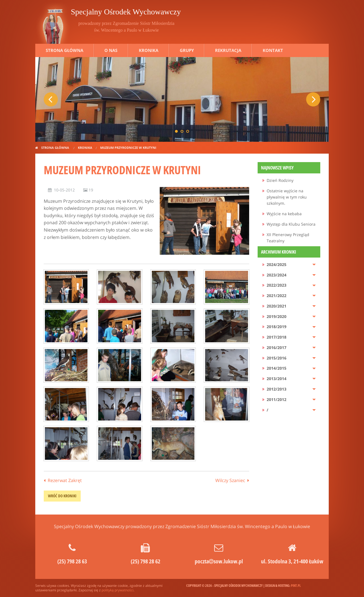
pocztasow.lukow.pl (219, 561)
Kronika (149, 50)
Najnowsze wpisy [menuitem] (277, 168)
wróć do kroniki (62, 496)
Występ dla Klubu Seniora (291, 224)
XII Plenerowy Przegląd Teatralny (288, 238)
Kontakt (273, 50)
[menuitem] (289, 181)
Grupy (187, 50)
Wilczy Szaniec (230, 480)
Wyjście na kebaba (284, 214)
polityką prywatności (118, 590)
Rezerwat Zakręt (65, 480)
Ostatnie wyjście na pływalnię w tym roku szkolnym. (287, 197)
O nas (111, 50)
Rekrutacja (228, 50)
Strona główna (64, 50)
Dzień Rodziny (280, 180)
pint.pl (296, 586)
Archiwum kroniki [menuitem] (279, 252)
